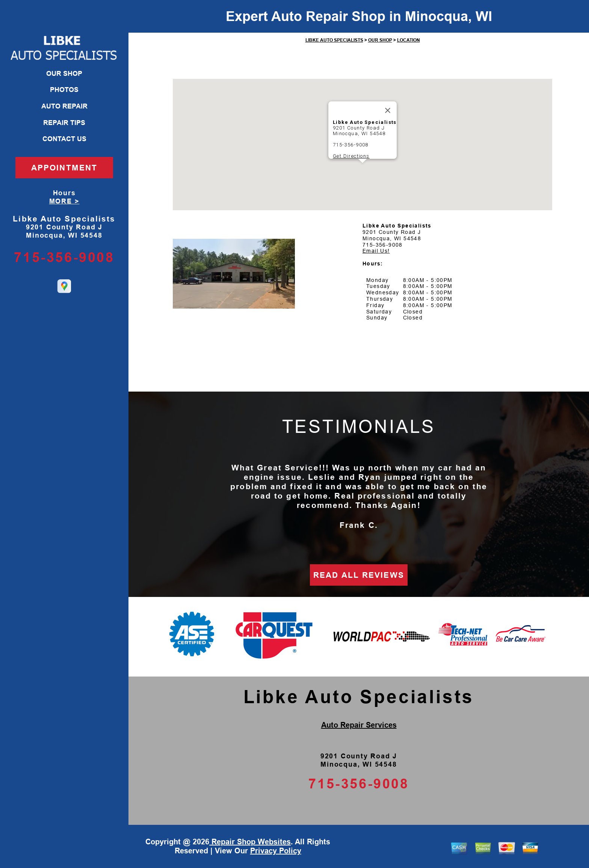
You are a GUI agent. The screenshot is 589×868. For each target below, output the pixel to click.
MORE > (64, 201)
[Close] (388, 110)
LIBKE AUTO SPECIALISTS (334, 40)
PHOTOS (64, 90)
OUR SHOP (64, 74)
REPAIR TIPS (64, 123)
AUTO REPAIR (64, 106)
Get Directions (351, 156)
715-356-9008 (64, 257)
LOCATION (409, 40)
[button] (362, 170)
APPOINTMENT (64, 168)
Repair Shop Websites (250, 842)
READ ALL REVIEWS (359, 575)
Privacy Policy (276, 851)
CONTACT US (64, 139)
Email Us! (376, 251)
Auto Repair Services (359, 725)
